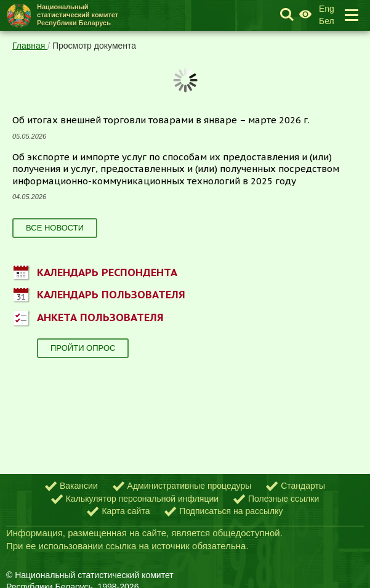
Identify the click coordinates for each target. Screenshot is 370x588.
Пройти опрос (83, 348)
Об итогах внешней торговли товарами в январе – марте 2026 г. (161, 120)
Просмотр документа (94, 46)
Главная (30, 46)
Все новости (55, 228)
